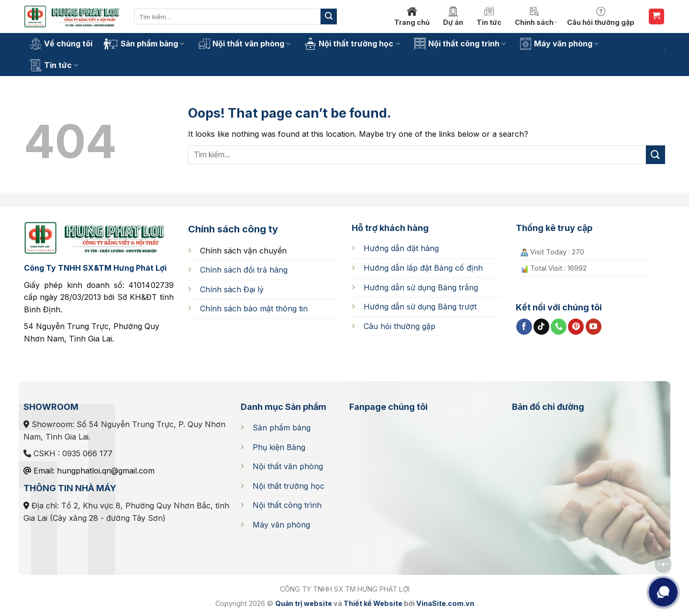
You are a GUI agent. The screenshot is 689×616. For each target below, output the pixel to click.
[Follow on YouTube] (594, 327)
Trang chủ (412, 16)
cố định (423, 268)
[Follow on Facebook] (524, 327)
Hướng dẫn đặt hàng (401, 248)
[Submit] (329, 17)
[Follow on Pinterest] (576, 327)
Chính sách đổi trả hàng (244, 270)
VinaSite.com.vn (445, 603)
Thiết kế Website (373, 603)
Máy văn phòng (559, 44)
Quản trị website (304, 603)
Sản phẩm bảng (144, 44)
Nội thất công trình (460, 44)
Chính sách (536, 16)
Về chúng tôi (61, 44)
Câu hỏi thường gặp (601, 16)
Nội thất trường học (352, 44)
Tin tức (489, 16)
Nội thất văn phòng (244, 44)
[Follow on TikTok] (541, 327)
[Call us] (559, 327)
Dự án (453, 16)
